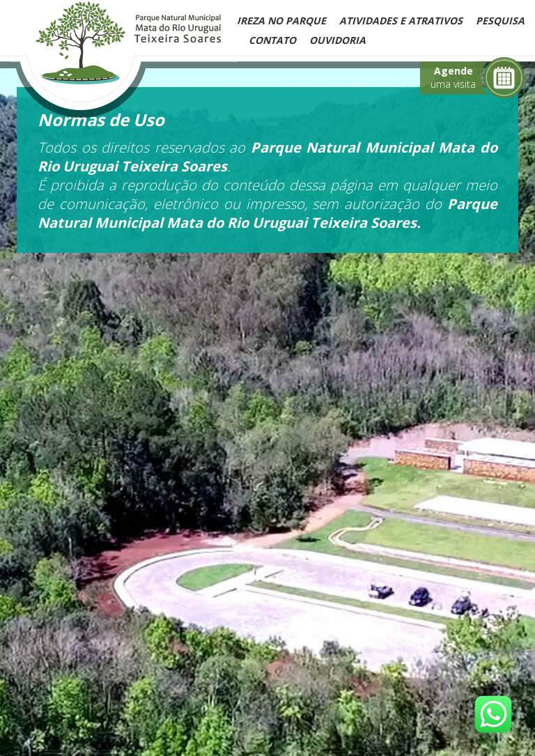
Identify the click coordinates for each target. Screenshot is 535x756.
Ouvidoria (338, 40)
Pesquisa (500, 21)
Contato (272, 40)
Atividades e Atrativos (401, 21)
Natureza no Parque (269, 21)
